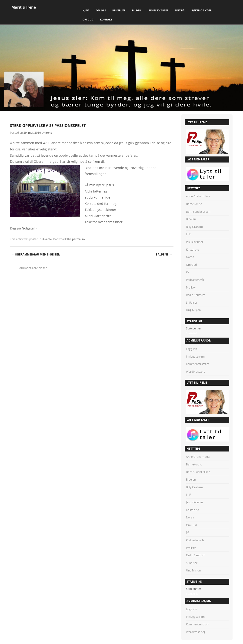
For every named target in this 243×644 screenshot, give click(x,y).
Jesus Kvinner (195, 242)
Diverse (47, 239)
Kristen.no (193, 249)
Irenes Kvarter (158, 10)
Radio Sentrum (196, 295)
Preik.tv (191, 287)
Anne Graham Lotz (198, 196)
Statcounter (194, 328)
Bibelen (191, 219)
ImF (188, 234)
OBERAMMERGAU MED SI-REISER (36, 254)
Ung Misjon (193, 310)
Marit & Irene (24, 7)
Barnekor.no (194, 204)
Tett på (180, 10)
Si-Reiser (192, 302)
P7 (188, 272)
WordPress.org (196, 372)
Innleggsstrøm (195, 356)
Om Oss (101, 10)
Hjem (86, 10)
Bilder (136, 10)
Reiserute (119, 10)
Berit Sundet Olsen (198, 212)
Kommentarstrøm (198, 364)
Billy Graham (194, 227)
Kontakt (106, 19)
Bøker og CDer (201, 10)
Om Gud (88, 19)
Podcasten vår (195, 280)
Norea (190, 257)
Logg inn (191, 349)
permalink (79, 239)
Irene (49, 133)
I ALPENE (164, 254)
